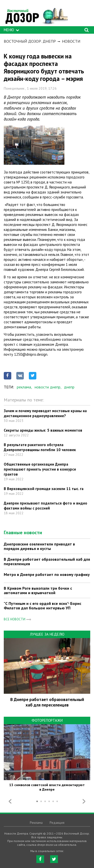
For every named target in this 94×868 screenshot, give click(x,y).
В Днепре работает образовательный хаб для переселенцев (47, 561)
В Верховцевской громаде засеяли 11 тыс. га (44, 489)
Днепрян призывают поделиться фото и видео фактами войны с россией (45, 506)
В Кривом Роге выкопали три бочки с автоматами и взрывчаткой (38, 590)
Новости (71, 41)
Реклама (36, 823)
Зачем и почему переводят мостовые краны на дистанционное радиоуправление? (45, 413)
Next (84, 801)
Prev (10, 801)
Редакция (57, 823)
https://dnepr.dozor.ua (36, 14)
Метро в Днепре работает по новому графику (47, 574)
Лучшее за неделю (47, 634)
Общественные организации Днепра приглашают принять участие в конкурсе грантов (40, 469)
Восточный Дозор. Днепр (30, 41)
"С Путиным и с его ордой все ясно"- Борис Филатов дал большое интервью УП (42, 606)
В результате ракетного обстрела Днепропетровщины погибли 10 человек (40, 447)
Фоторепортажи (47, 720)
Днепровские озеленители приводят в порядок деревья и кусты (39, 546)
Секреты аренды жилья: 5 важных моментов (43, 430)
